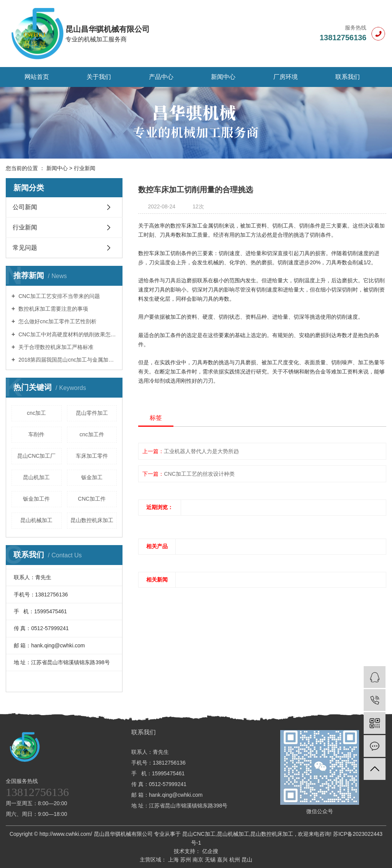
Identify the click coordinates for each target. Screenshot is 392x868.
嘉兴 (223, 860)
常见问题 (25, 248)
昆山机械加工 (36, 520)
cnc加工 (36, 413)
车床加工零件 (92, 456)
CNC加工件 (92, 499)
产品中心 (161, 77)
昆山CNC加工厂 (36, 456)
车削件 (36, 434)
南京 (199, 860)
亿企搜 (209, 851)
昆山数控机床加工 (92, 520)
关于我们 (99, 77)
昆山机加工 (36, 477)
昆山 (247, 860)
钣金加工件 (36, 499)
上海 (174, 860)
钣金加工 (92, 477)
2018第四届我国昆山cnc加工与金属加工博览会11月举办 (67, 360)
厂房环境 (286, 77)
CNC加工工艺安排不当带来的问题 (58, 296)
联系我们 (348, 77)
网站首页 (37, 77)
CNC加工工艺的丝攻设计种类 (199, 474)
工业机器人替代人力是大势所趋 (201, 451)
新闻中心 (223, 77)
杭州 (235, 860)
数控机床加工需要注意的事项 (52, 309)
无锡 (211, 860)
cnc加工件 (92, 434)
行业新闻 (85, 168)
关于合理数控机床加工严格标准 (55, 347)
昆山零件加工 (92, 413)
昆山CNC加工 (199, 834)
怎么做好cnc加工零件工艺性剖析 (57, 321)
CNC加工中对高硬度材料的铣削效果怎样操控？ (67, 334)
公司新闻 (25, 207)
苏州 (186, 860)
